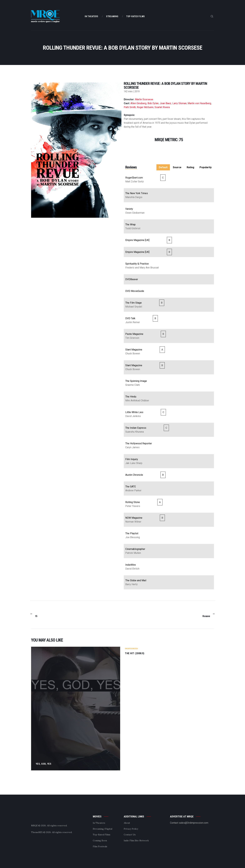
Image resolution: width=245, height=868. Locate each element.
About (127, 823)
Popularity (206, 167)
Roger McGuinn (145, 107)
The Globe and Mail (136, 580)
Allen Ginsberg (138, 103)
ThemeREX (37, 832)
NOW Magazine (134, 518)
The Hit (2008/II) (135, 653)
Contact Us (130, 835)
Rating (190, 167)
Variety (129, 209)
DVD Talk (130, 318)
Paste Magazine (134, 334)
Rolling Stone (133, 502)
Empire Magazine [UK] (137, 240)
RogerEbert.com (134, 178)
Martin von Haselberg (199, 103)
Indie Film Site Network (136, 841)
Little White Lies (134, 412)
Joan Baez (165, 103)
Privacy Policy (131, 829)
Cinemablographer (135, 549)
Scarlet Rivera (162, 107)
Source (177, 167)
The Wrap (130, 224)
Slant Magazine (134, 350)
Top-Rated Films (102, 835)
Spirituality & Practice (137, 264)
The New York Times (137, 193)
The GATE (131, 487)
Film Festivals (100, 846)
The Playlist (132, 533)
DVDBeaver (132, 279)
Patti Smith (130, 107)
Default (163, 167)
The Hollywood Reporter (139, 443)
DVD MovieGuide (135, 291)
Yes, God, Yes (44, 764)
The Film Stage (134, 303)
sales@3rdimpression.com (194, 823)
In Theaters (99, 823)
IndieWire (131, 565)
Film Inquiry (132, 459)
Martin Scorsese (144, 99)
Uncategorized (131, 649)
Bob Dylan (153, 103)
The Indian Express (136, 428)
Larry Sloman (179, 103)
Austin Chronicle (134, 475)
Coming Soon (100, 841)
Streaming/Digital (102, 829)
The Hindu (131, 397)
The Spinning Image (136, 381)
